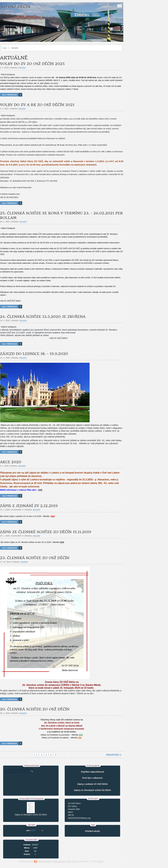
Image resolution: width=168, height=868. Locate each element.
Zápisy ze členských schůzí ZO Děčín (92, 790)
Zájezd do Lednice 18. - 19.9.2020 (34, 354)
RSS (68, 861)
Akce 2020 (11, 462)
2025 (33, 831)
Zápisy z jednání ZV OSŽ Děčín (92, 784)
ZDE (40, 490)
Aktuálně (22, 68)
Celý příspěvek (9, 95)
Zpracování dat (59, 861)
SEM (62, 542)
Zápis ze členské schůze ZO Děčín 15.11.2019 (46, 532)
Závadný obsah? (45, 861)
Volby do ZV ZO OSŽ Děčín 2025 (32, 64)
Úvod (5, 48)
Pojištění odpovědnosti (92, 772)
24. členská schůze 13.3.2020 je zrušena (43, 317)
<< (19, 831)
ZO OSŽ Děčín (16, 7)
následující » (114, 755)
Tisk (73, 861)
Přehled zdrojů (92, 831)
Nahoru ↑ (101, 861)
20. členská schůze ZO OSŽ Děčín (35, 709)
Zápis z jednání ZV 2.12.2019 (29, 506)
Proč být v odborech (92, 778)
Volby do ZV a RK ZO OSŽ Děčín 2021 (37, 105)
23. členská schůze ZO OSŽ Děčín (35, 558)
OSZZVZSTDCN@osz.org (79, 818)
